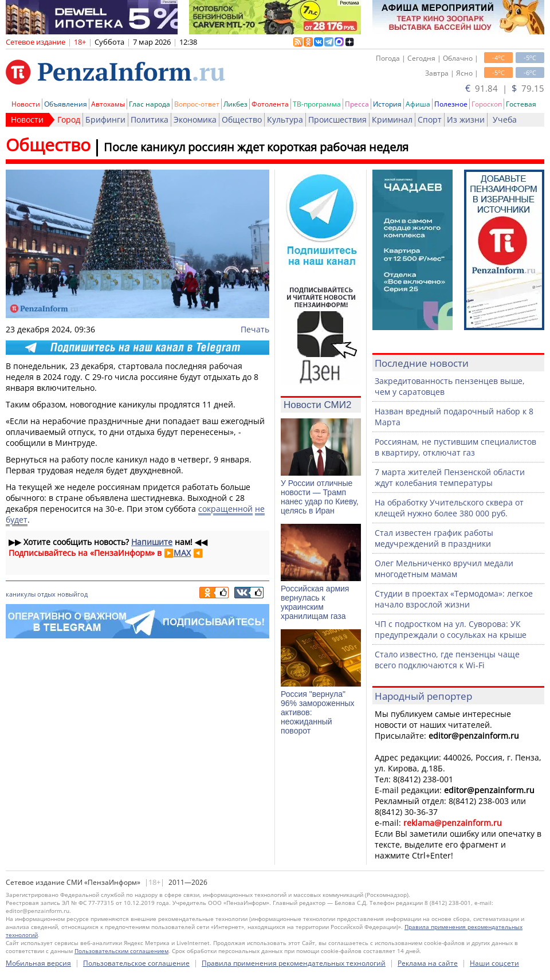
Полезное (451, 104)
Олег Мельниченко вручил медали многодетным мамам (444, 569)
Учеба (505, 119)
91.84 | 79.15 (505, 88)
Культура (285, 119)
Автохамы (108, 104)
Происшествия (337, 119)
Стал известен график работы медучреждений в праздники (434, 538)
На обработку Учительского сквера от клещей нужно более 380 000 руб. (449, 508)
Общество (242, 119)
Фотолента (270, 104)
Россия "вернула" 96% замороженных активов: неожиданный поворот (318, 712)
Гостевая (521, 104)
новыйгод (72, 594)
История (387, 104)
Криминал (392, 119)
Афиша (418, 104)
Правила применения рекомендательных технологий (294, 963)
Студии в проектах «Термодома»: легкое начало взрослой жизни (454, 599)
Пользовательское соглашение (136, 963)
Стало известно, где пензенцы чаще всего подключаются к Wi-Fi (447, 660)
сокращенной (225, 509)
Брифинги (105, 119)
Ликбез (235, 104)
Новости (26, 104)
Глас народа (150, 104)
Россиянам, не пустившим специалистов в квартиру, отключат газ (455, 447)
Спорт (430, 119)
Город (69, 119)
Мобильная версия (38, 963)
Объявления (66, 104)
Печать (255, 329)
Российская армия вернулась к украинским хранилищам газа (315, 602)
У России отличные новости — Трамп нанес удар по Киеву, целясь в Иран (320, 497)
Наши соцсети (494, 963)
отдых (46, 594)
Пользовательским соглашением (121, 951)
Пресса (357, 104)
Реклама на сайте (428, 963)
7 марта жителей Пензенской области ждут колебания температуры (450, 477)
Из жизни (466, 119)
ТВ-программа (317, 104)
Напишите (152, 542)
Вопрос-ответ (197, 104)
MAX (182, 553)
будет (17, 520)
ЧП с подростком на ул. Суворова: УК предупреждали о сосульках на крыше (451, 629)
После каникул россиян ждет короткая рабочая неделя (256, 147)
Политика (150, 119)
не (260, 509)
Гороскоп (487, 104)
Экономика (195, 119)
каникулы (21, 594)
